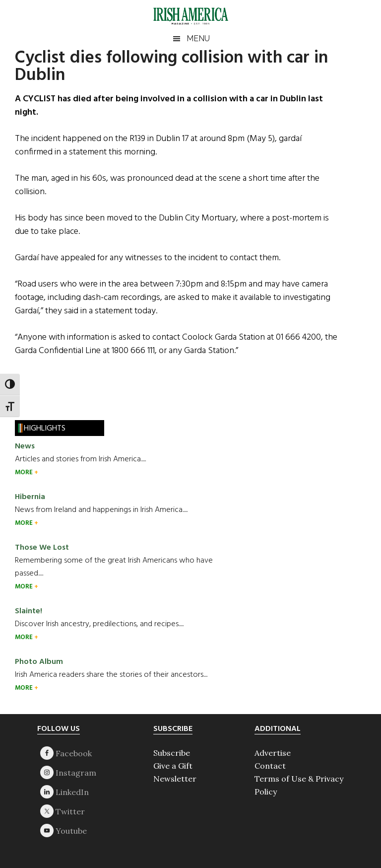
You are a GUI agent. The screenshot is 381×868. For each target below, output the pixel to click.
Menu (198, 38)
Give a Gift (173, 766)
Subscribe (172, 753)
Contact (270, 766)
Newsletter (175, 779)
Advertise (273, 753)
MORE (25, 472)
